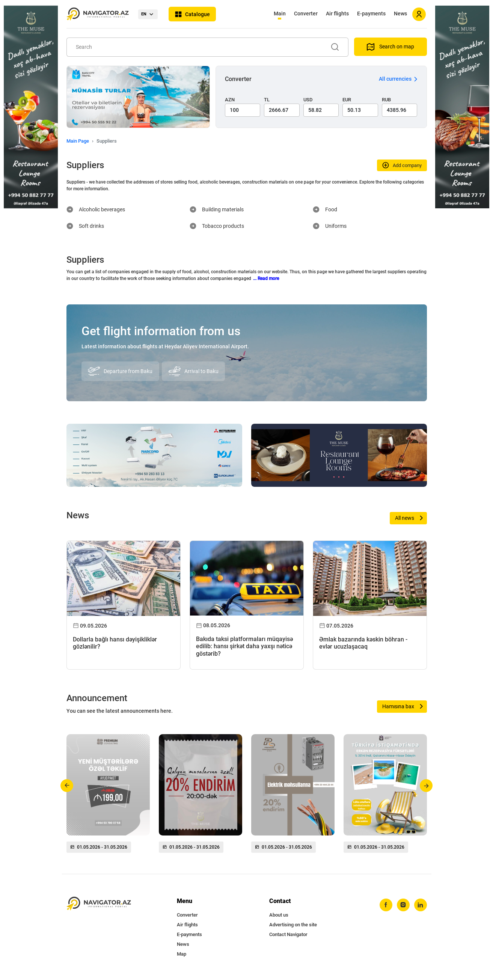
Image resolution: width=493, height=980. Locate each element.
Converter (306, 14)
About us (279, 915)
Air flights (337, 14)
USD (308, 100)
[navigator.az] (99, 904)
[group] (108, 796)
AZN (230, 100)
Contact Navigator (288, 934)
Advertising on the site (293, 925)
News (400, 14)
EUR (347, 100)
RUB (386, 100)
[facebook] (386, 905)
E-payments (371, 14)
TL (267, 100)
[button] (67, 786)
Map (182, 954)
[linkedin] (421, 905)
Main (280, 14)
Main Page (78, 141)
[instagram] (403, 905)
